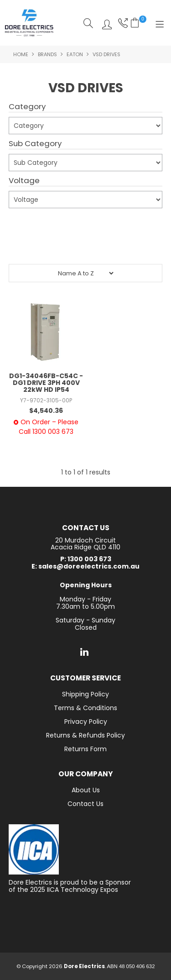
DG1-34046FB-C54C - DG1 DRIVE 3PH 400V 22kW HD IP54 (46, 383)
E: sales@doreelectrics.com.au (85, 566)
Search (88, 23)
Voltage (24, 181)
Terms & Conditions (85, 708)
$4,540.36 (46, 411)
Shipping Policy (85, 694)
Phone (122, 23)
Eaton (75, 54)
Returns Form (85, 749)
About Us (86, 790)
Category (27, 107)
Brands (47, 54)
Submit (26, 224)
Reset (88, 247)
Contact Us (85, 804)
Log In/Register (105, 23)
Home (21, 54)
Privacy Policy (86, 722)
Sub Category (35, 144)
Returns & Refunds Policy (85, 735)
